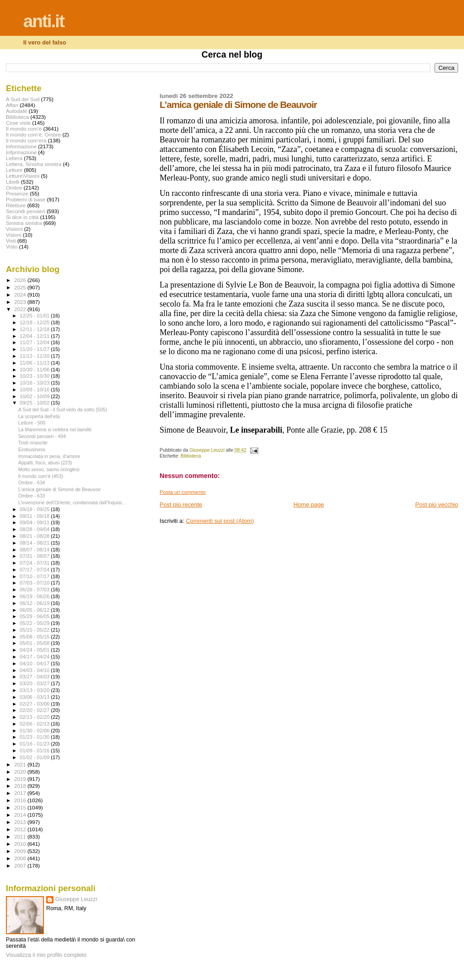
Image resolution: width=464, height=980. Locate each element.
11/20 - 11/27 (36, 349)
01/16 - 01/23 (36, 744)
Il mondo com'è (24, 129)
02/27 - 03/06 (36, 704)
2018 (21, 786)
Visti (11, 241)
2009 (21, 851)
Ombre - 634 (31, 483)
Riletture (16, 205)
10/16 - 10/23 (36, 383)
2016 (21, 800)
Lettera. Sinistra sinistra (34, 164)
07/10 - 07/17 (36, 576)
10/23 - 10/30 (36, 376)
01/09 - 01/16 (36, 751)
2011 (21, 836)
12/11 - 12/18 (36, 329)
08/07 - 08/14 (36, 550)
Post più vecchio (437, 505)
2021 (21, 764)
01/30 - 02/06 (36, 731)
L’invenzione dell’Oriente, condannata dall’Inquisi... (72, 502)
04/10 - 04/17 (36, 663)
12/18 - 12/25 (36, 322)
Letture (14, 170)
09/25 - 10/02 (36, 403)
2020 (21, 772)
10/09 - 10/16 (36, 390)
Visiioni (14, 229)
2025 (21, 287)
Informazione (21, 146)
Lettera (14, 158)
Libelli (13, 182)
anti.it (43, 21)
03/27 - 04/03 (36, 677)
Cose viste (18, 123)
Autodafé (17, 111)
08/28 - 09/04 (36, 529)
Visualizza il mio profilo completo (46, 955)
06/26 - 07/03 (36, 590)
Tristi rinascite (33, 443)
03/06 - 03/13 (36, 697)
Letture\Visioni (23, 176)
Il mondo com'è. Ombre (33, 134)
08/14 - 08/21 (36, 543)
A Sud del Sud (23, 99)
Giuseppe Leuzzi (76, 899)
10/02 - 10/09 (36, 396)
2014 (21, 815)
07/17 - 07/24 (36, 570)
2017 (21, 793)
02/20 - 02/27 (36, 710)
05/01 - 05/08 (36, 643)
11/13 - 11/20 (36, 356)
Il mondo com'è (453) (41, 476)
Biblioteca (191, 456)
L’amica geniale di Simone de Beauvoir (59, 489)
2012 (21, 829)
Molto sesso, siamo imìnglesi (49, 469)
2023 (21, 302)
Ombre (14, 188)
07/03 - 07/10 (36, 583)
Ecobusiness (32, 449)
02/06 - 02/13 (36, 724)
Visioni (14, 235)
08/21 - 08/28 (36, 536)
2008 (21, 858)
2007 (21, 865)
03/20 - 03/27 (36, 683)
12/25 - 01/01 (36, 316)
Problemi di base (26, 199)
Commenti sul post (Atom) (220, 521)
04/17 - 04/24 (36, 657)
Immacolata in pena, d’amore (49, 456)
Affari (12, 105)
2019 (21, 779)
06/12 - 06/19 (36, 603)
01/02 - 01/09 (36, 757)
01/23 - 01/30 (36, 737)
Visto (12, 246)
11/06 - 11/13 (36, 363)
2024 (21, 295)
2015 (21, 807)
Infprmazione (21, 152)
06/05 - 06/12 (36, 610)
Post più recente (181, 505)
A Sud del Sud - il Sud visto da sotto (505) (63, 410)
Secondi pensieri (26, 211)
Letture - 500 (32, 423)
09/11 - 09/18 (36, 516)
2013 (21, 822)
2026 (21, 280)
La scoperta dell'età (39, 416)
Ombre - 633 (31, 496)
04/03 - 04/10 (36, 670)
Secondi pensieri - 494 (42, 436)
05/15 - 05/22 (36, 630)
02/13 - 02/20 (36, 717)
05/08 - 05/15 (36, 637)
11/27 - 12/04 (36, 342)
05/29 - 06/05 (36, 616)
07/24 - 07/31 (36, 563)
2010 (21, 844)
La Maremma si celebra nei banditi (55, 429)
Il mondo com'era (26, 140)
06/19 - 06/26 (36, 596)
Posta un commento (183, 492)
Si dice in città (22, 217)
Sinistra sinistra (24, 223)
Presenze (17, 193)
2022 (21, 309)
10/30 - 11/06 (36, 370)
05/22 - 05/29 (36, 623)
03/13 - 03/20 (36, 690)
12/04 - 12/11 (36, 336)
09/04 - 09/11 (36, 522)
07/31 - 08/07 (36, 556)
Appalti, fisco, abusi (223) (45, 463)
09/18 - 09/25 (36, 509)
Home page (309, 505)
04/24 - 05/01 (36, 650)
